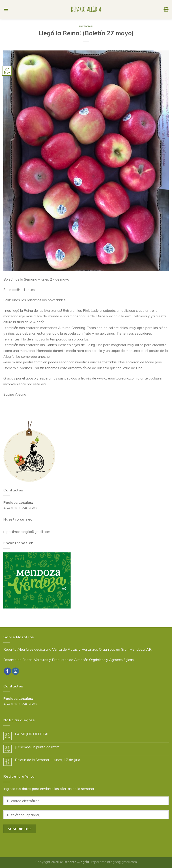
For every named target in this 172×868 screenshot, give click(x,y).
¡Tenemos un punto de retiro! (38, 747)
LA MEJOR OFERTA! (32, 734)
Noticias (86, 26)
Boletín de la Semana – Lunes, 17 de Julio (48, 760)
